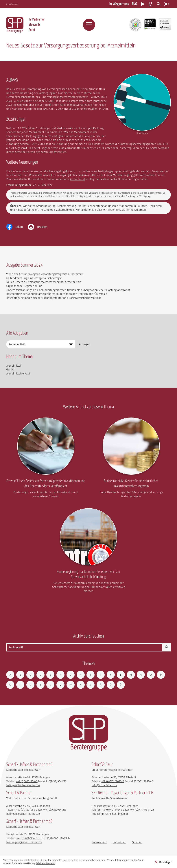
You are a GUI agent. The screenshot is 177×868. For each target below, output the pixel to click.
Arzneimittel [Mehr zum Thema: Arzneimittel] (14, 366)
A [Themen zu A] (10, 675)
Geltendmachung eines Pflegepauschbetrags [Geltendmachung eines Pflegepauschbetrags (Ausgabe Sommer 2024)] (33, 278)
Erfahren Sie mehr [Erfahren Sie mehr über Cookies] (46, 864)
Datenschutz (99, 842)
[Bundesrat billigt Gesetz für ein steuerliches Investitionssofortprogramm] (131, 459)
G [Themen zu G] (70, 675)
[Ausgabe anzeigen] (85, 344)
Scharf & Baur (102, 765)
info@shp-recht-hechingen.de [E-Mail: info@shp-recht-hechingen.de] (110, 814)
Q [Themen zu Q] (10, 685)
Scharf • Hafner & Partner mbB (29, 765)
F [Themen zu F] (60, 675)
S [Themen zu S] (30, 685)
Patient (11, 140)
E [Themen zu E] (50, 675)
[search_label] (84, 647)
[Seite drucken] (40, 227)
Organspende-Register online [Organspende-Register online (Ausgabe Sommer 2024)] (24, 286)
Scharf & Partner (19, 793)
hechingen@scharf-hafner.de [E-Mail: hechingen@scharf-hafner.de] (24, 842)
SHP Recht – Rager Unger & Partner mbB (122, 793)
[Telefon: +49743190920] (113, 781)
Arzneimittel (77, 179)
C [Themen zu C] (30, 675)
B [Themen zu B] (20, 675)
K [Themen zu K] (111, 675)
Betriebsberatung (93, 206)
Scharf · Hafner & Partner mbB (29, 822)
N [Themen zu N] (141, 675)
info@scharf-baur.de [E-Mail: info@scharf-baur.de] (104, 785)
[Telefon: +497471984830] (28, 838)
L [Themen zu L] (121, 675)
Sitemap (137, 842)
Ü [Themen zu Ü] (121, 685)
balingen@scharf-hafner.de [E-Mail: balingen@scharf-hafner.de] (23, 785)
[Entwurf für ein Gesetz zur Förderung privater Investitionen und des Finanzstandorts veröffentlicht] (46, 459)
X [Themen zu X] (81, 685)
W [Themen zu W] (71, 685)
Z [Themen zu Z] (91, 685)
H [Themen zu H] (81, 675)
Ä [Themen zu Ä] (101, 685)
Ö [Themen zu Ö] (111, 685)
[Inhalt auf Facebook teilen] (17, 227)
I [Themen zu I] (91, 675)
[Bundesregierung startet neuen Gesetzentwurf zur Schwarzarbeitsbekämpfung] (88, 552)
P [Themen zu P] (161, 675)
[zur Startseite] (15, 25)
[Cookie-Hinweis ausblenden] (164, 862)
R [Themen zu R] (20, 685)
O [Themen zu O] (151, 675)
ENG (134, 4)
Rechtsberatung (66, 206)
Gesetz (16, 89)
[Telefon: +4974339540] (27, 781)
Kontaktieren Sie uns (89, 210)
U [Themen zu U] (50, 685)
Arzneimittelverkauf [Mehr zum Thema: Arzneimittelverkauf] (18, 374)
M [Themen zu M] (131, 675)
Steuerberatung (46, 206)
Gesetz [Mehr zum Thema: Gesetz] (10, 370)
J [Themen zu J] (101, 675)
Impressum (120, 842)
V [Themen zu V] (60, 685)
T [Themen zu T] (40, 685)
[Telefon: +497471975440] (113, 810)
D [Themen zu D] (40, 675)
